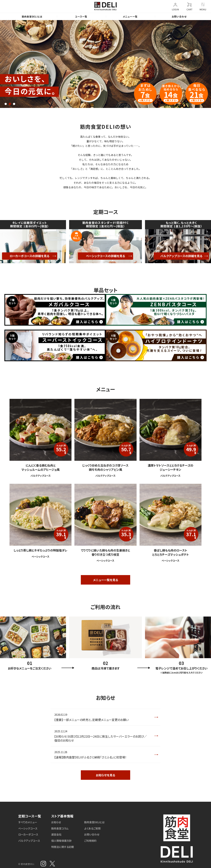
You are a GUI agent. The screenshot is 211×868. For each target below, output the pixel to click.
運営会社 (56, 834)
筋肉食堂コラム (60, 828)
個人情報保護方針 (61, 841)
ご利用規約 (90, 841)
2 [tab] (10, 104)
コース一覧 (81, 17)
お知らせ (56, 822)
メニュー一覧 (130, 17)
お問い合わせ (179, 17)
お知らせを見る (105, 775)
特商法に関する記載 (63, 847)
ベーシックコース (28, 828)
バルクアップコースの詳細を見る (181, 256)
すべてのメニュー (28, 822)
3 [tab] (14, 104)
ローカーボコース (28, 834)
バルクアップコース (29, 841)
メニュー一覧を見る (106, 580)
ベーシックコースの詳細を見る (105, 256)
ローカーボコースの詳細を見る (30, 256)
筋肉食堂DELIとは (32, 17)
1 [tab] (6, 104)
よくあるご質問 (92, 828)
